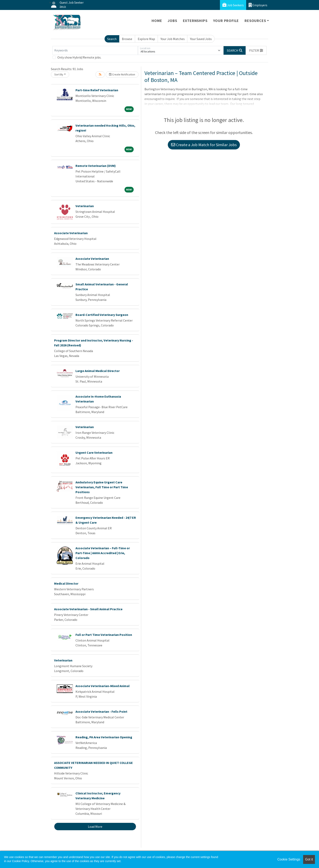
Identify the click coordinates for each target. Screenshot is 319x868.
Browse (127, 39)
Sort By (59, 74)
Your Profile (226, 21)
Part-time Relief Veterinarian (97, 90)
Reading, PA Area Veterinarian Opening (104, 737)
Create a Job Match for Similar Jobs (204, 145)
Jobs (172, 21)
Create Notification (122, 74)
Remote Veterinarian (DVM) (96, 166)
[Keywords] (95, 50)
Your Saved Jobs (201, 39)
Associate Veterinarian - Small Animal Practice (88, 609)
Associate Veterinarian (71, 233)
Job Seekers (233, 5)
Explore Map (146, 39)
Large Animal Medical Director (98, 371)
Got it (309, 859)
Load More (95, 827)
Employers (258, 5)
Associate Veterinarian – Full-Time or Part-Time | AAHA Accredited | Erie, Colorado (103, 553)
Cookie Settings (289, 859)
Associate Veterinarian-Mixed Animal (103, 686)
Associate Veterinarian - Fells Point (101, 711)
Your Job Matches (173, 39)
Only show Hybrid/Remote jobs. (79, 57)
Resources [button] (255, 21)
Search (112, 39)
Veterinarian (85, 206)
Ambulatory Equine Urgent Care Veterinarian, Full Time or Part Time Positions (102, 487)
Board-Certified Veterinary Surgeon (102, 315)
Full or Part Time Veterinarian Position (104, 635)
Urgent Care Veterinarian (94, 452)
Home (157, 21)
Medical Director (66, 583)
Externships (195, 21)
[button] (256, 50)
